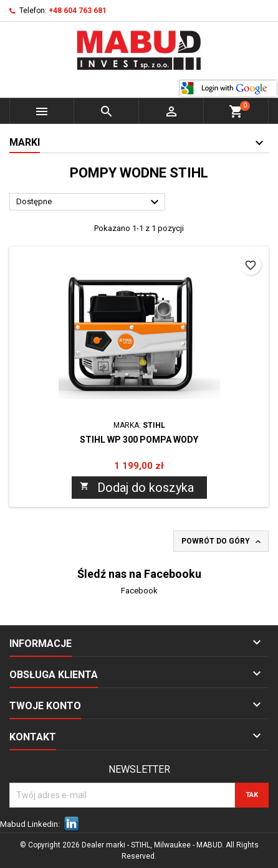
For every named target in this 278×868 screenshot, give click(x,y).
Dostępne (89, 202)
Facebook (139, 591)
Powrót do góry (222, 542)
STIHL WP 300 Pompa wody (139, 440)
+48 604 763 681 (78, 11)
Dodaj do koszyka (137, 488)
